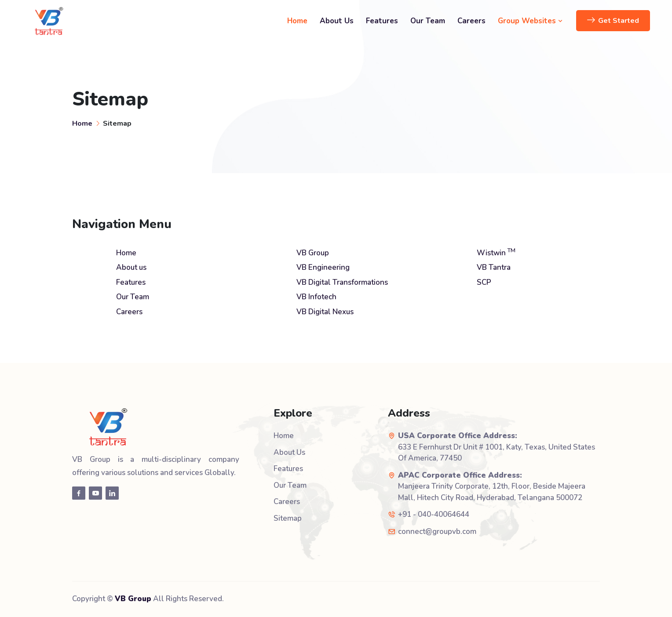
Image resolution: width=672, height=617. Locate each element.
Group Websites (530, 21)
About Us (337, 21)
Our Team (428, 21)
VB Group (313, 253)
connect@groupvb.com (437, 532)
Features (382, 21)
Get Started (613, 21)
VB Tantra (494, 267)
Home (297, 21)
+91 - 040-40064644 (434, 514)
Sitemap (288, 518)
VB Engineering (323, 267)
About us (131, 267)
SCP (484, 282)
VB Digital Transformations (342, 282)
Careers (471, 21)
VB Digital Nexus (325, 312)
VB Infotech (316, 297)
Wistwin (496, 253)
